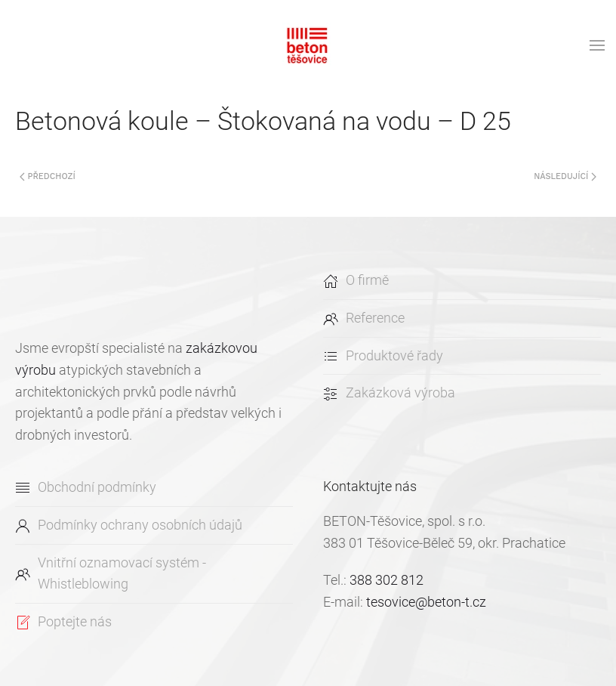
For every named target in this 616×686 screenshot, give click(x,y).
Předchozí (48, 176)
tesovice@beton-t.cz (426, 602)
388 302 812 (387, 580)
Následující (565, 176)
